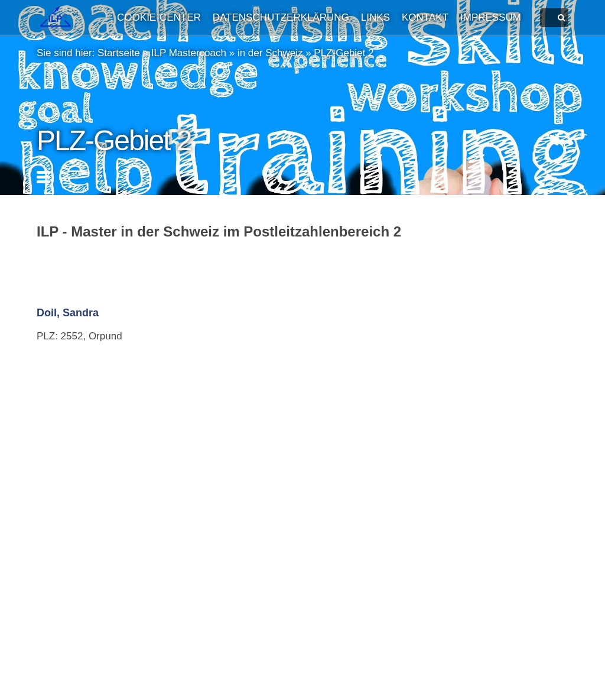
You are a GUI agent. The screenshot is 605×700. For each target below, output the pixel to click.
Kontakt (425, 17)
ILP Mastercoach (189, 53)
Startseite (119, 53)
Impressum (491, 17)
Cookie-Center (159, 17)
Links (375, 17)
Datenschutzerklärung (281, 17)
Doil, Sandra (68, 313)
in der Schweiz (270, 53)
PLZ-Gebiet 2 (344, 53)
